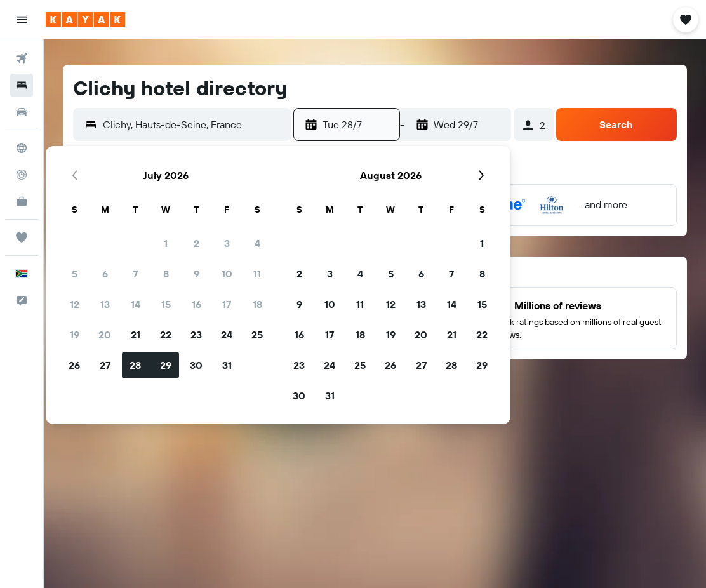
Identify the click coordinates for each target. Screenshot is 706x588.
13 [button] (105, 304)
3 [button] (227, 243)
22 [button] (166, 335)
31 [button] (227, 365)
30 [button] (196, 365)
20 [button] (105, 335)
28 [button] (135, 365)
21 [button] (136, 335)
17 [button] (227, 304)
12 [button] (75, 304)
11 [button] (257, 274)
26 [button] (74, 365)
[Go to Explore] (22, 148)
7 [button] (135, 274)
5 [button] (75, 274)
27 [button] (105, 365)
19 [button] (75, 335)
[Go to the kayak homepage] (85, 20)
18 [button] (257, 304)
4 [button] (257, 243)
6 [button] (105, 274)
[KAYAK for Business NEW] (22, 201)
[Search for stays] (22, 85)
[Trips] (22, 237)
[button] (22, 20)
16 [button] (196, 304)
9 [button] (196, 274)
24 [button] (227, 335)
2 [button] (196, 243)
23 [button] (196, 335)
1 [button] (166, 243)
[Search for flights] (22, 58)
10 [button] (227, 274)
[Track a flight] (22, 175)
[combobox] (194, 124)
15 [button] (166, 304)
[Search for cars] (22, 112)
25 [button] (257, 335)
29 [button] (166, 365)
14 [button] (136, 304)
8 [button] (166, 274)
